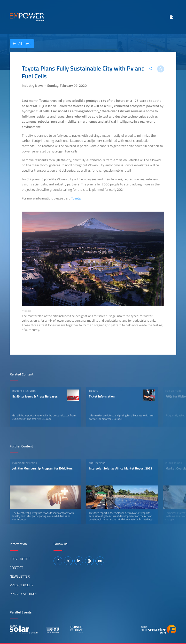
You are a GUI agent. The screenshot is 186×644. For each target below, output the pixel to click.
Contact (16, 568)
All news (20, 44)
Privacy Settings (23, 594)
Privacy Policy (22, 585)
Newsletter (20, 576)
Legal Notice (20, 559)
